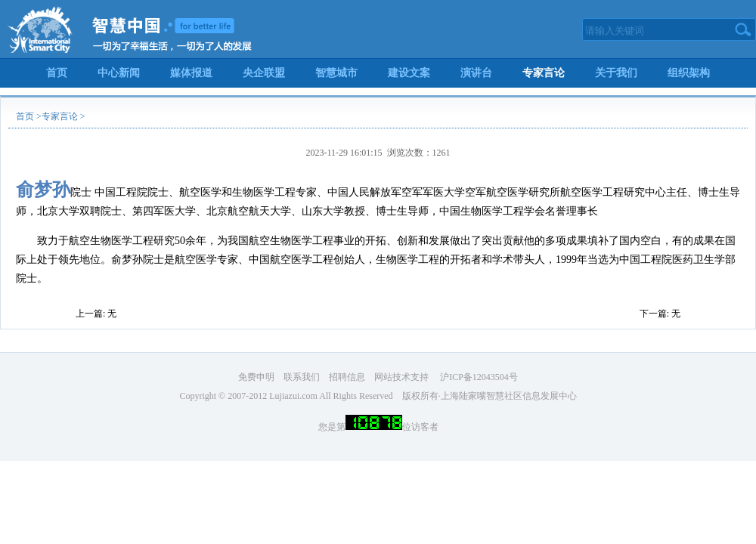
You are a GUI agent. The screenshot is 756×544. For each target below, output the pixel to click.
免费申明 (256, 377)
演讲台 (476, 73)
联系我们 (302, 377)
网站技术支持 (401, 377)
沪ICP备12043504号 (478, 377)
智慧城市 (336, 73)
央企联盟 (264, 73)
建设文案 (409, 73)
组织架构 (689, 73)
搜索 (743, 29)
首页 (57, 73)
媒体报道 (191, 73)
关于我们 (616, 73)
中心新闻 (119, 73)
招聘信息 (347, 377)
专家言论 (544, 73)
